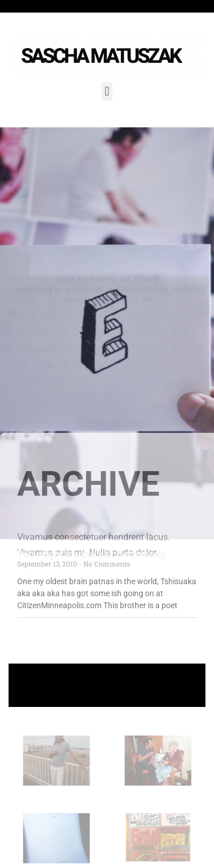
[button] (107, 92)
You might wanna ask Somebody (92, 554)
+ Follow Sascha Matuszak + (107, 685)
